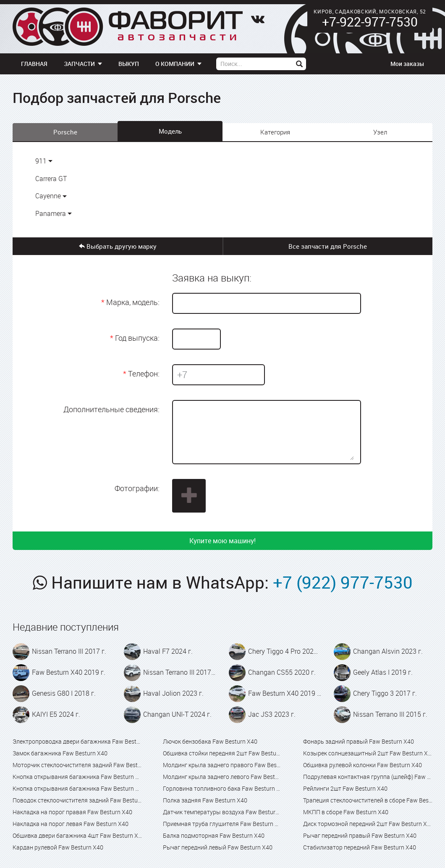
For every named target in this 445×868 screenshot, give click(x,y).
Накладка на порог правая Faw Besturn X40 (72, 812)
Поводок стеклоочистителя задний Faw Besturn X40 (77, 800)
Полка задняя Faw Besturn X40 (205, 800)
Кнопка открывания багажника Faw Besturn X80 (77, 788)
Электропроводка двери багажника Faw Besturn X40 (77, 741)
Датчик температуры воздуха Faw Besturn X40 (222, 812)
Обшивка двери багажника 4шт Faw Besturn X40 (77, 835)
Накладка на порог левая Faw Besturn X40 (71, 824)
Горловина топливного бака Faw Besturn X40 (222, 788)
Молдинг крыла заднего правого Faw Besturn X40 (222, 765)
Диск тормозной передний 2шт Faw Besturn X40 (368, 824)
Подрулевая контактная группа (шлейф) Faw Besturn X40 (368, 777)
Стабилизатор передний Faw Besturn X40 (360, 847)
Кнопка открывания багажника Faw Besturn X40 (77, 777)
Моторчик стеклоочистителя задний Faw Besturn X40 (77, 765)
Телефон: (144, 374)
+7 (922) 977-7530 (343, 582)
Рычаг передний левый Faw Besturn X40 (218, 847)
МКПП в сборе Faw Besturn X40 (346, 812)
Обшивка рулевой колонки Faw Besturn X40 (363, 765)
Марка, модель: (133, 302)
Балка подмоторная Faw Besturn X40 (214, 835)
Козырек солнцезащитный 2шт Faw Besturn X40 (368, 753)
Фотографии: (137, 488)
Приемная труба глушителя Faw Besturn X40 (222, 824)
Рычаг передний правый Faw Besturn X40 (360, 835)
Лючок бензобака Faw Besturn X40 (210, 741)
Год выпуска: (137, 338)
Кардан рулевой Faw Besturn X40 (58, 847)
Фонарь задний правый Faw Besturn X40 (359, 741)
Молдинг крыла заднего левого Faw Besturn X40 (222, 777)
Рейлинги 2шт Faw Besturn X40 (345, 788)
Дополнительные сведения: (111, 409)
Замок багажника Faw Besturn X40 (60, 753)
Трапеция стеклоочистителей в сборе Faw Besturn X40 (368, 800)
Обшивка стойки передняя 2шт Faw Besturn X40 (222, 753)
